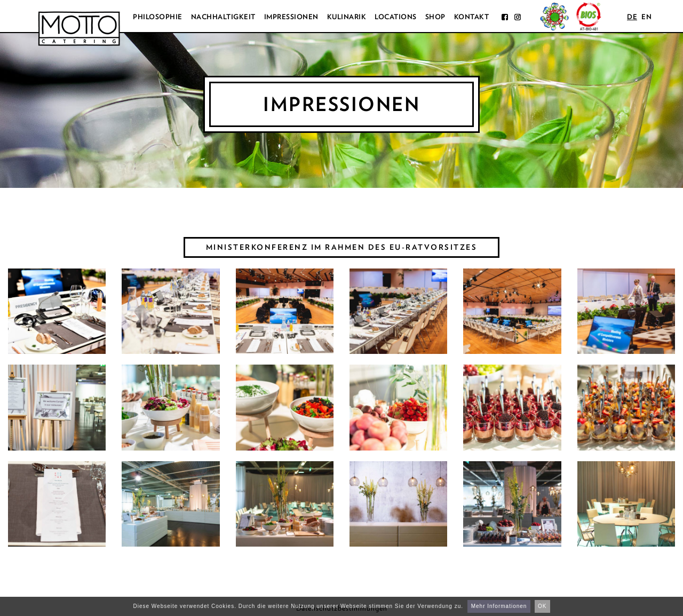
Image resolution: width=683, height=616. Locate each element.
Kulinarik (347, 17)
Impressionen (291, 17)
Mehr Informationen (499, 606)
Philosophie (158, 17)
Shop (435, 17)
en (646, 17)
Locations (396, 17)
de (632, 17)
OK (542, 606)
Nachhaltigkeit (223, 17)
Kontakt (472, 17)
